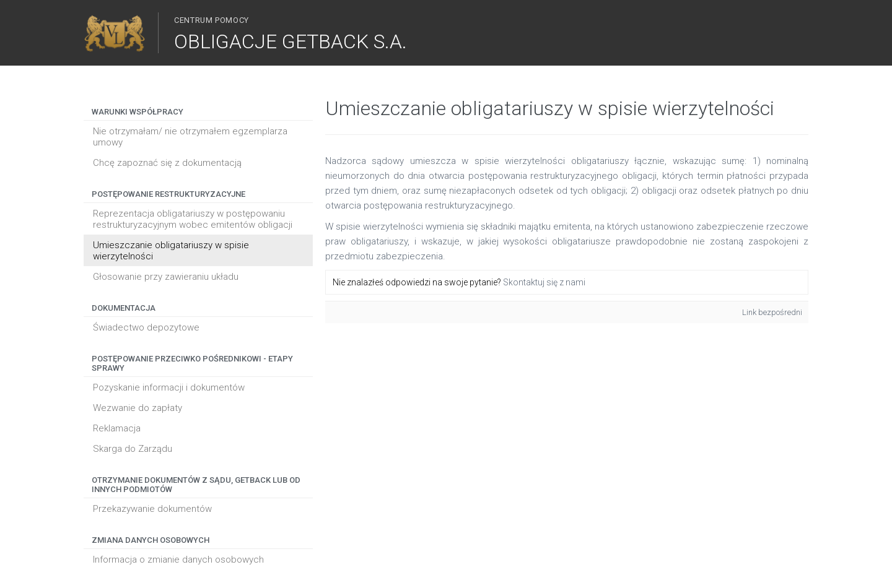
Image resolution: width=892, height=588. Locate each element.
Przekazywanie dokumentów (152, 509)
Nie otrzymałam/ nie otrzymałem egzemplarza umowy (190, 137)
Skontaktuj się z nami (544, 282)
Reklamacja (117, 428)
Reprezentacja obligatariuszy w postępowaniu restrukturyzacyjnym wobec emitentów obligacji (193, 219)
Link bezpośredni (772, 312)
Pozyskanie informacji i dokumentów (169, 387)
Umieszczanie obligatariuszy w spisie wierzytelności (171, 251)
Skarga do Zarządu (133, 449)
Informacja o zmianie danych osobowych (178, 560)
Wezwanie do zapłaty (138, 408)
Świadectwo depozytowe (146, 327)
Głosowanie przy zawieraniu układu (166, 277)
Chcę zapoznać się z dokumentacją (167, 163)
